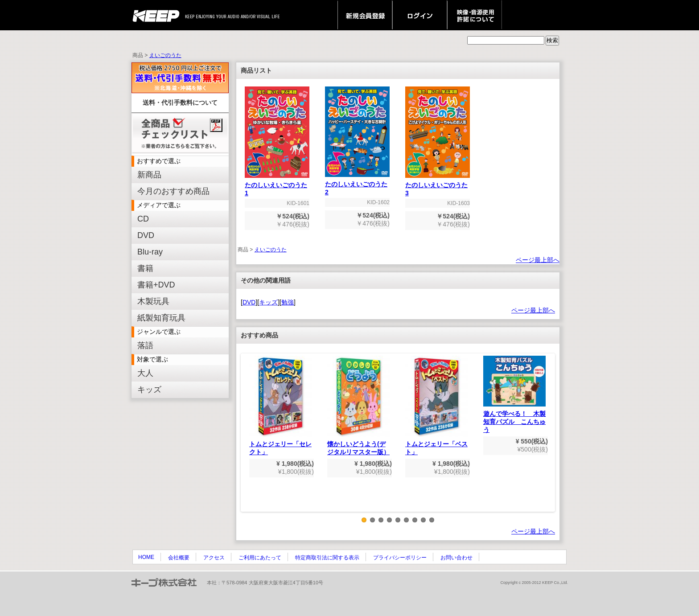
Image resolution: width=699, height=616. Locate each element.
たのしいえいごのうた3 (438, 186)
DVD (146, 235)
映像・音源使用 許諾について (475, 15)
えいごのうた (165, 55)
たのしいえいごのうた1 (277, 186)
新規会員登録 (365, 15)
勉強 (288, 302)
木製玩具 (153, 301)
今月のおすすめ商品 (173, 191)
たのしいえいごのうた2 (357, 185)
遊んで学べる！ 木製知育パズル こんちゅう (514, 394)
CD (143, 219)
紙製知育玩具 (161, 318)
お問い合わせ (456, 558)
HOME (146, 557)
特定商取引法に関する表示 (327, 558)
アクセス (214, 558)
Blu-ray (150, 252)
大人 (145, 373)
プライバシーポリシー (400, 558)
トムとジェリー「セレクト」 (280, 406)
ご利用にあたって (260, 558)
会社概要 (179, 558)
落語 (145, 345)
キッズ (149, 390)
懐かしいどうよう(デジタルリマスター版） (358, 406)
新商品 (149, 175)
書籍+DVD (156, 285)
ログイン (420, 15)
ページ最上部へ (538, 260)
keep (158, 15)
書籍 (145, 268)
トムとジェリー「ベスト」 (436, 406)
